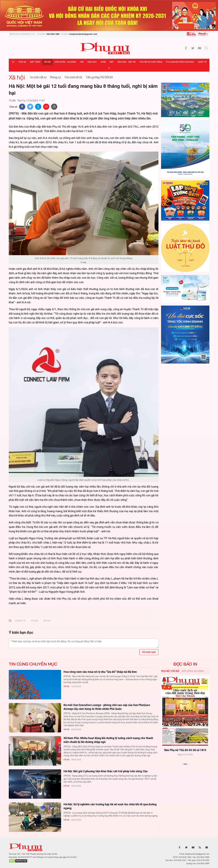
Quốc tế (202, 62)
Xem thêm (185, 769)
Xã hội (47, 62)
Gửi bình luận (149, 652)
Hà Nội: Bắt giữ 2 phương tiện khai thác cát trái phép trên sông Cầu (106, 771)
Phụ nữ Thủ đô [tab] (170, 671)
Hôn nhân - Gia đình (65, 62)
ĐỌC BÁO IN (185, 664)
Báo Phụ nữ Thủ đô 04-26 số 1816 (185, 750)
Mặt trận (35, 62)
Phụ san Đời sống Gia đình (180, 62)
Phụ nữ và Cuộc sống (151, 62)
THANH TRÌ (20, 621)
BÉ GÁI (47, 621)
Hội (82, 62)
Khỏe (103, 62)
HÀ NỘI (35, 621)
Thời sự (22, 62)
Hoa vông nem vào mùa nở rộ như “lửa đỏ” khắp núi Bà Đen (100, 672)
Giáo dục (92, 62)
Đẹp (112, 62)
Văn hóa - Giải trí (126, 62)
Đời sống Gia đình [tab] (193, 671)
